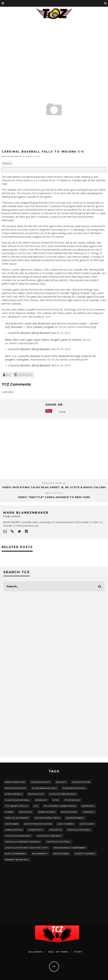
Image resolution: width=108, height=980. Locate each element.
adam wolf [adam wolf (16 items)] (88, 806)
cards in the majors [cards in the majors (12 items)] (17, 818)
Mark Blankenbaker (12, 156)
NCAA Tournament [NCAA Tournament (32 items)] (16, 854)
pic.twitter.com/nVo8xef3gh (80, 327)
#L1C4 (59, 327)
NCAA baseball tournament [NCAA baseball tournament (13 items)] (70, 848)
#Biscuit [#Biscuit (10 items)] (61, 782)
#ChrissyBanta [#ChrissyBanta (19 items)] (14, 794)
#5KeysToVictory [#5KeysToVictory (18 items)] (15, 782)
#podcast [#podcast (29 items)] (41, 800)
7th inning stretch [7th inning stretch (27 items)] (17, 806)
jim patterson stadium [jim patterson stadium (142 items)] (38, 824)
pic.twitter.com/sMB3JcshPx (72, 360)
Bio (8, 375)
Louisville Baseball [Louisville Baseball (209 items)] (79, 830)
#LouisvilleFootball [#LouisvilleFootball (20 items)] (17, 800)
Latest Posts (25, 375)
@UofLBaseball (15, 323)
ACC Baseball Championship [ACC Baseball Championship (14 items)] (60, 806)
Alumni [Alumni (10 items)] (9, 812)
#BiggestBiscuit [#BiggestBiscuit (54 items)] (41, 782)
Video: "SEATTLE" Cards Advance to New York (54, 497)
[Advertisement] (54, 46)
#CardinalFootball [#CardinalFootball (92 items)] (74, 788)
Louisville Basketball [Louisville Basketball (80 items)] (18, 836)
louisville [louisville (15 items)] (56, 830)
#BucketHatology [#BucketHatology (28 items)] (16, 788)
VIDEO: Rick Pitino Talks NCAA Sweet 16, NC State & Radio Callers (54, 487)
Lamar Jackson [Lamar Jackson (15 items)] (14, 830)
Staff (78, 952)
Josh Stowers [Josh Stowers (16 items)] (66, 824)
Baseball (7, 163)
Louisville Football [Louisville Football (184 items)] (59, 842)
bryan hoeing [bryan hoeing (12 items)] (69, 812)
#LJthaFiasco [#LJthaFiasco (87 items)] (36, 794)
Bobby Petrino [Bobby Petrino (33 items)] (47, 812)
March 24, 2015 (61, 333)
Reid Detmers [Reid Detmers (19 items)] (61, 854)
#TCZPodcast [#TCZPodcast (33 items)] (73, 800)
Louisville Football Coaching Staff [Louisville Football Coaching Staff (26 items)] (27, 848)
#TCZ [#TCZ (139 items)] (56, 800)
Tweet (62, 412)
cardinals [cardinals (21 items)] (89, 812)
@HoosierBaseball (68, 323)
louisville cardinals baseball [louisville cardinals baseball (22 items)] (23, 842)
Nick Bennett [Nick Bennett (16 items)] (40, 854)
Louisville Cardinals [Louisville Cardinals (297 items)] (49, 836)
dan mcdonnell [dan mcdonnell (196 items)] (75, 818)
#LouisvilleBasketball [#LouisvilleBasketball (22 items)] (63, 794)
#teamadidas (39, 360)
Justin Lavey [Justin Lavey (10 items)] (87, 824)
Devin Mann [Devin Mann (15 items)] (12, 824)
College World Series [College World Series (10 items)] (47, 818)
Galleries (35, 952)
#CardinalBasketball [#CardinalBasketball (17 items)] (45, 788)
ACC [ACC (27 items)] (36, 806)
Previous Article (54, 483)
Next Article (54, 493)
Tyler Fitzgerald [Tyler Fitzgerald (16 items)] (85, 854)
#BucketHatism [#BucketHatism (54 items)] (81, 782)
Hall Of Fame (58, 952)
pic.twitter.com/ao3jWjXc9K (22, 343)
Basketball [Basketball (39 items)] (26, 812)
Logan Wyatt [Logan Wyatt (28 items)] (36, 830)
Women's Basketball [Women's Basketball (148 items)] (17, 860)
